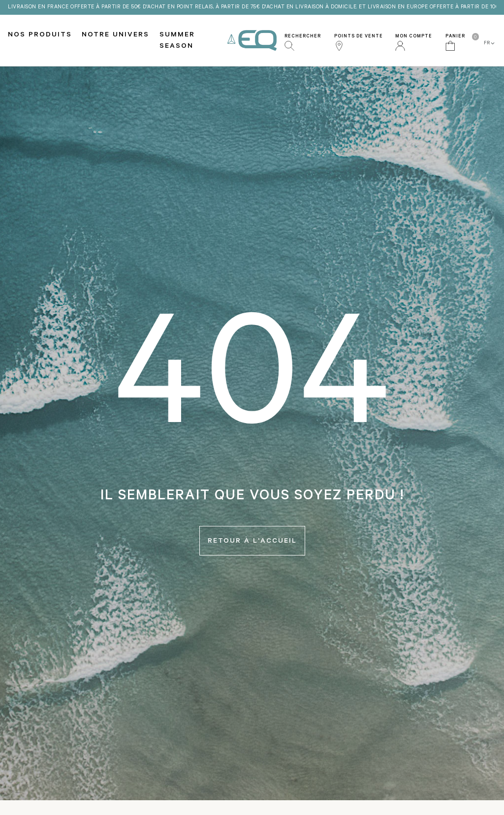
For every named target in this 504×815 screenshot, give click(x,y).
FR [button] (490, 43)
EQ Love (252, 41)
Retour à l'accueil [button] (252, 542)
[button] (307, 40)
